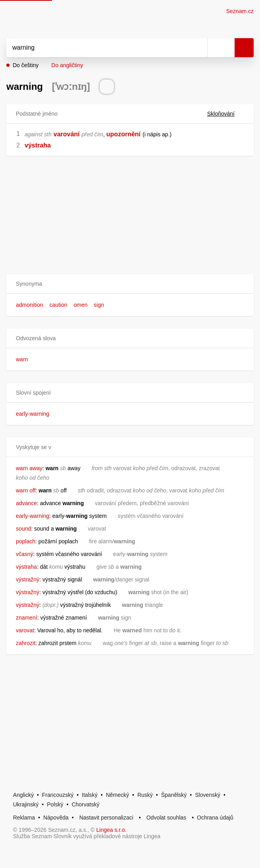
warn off (26, 490)
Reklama (24, 818)
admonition (30, 305)
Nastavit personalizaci (106, 818)
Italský (90, 795)
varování (67, 134)
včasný (25, 554)
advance (26, 503)
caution (58, 305)
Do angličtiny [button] (67, 65)
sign (99, 305)
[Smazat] (198, 48)
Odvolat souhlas (166, 818)
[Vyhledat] (98, 48)
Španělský (174, 795)
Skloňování (226, 114)
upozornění (123, 134)
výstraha (38, 145)
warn (22, 359)
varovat (25, 630)
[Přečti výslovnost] (107, 87)
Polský (55, 804)
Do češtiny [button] (26, 65)
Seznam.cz (240, 11)
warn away (29, 468)
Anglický (23, 795)
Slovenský (208, 795)
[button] (130, 284)
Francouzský (58, 795)
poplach (26, 541)
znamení (27, 618)
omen (80, 305)
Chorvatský (85, 804)
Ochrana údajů (215, 818)
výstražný (28, 579)
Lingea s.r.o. (112, 830)
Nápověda (56, 818)
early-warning (33, 414)
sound (23, 529)
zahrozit (26, 643)
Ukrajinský (26, 804)
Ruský (145, 795)
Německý (117, 795)
